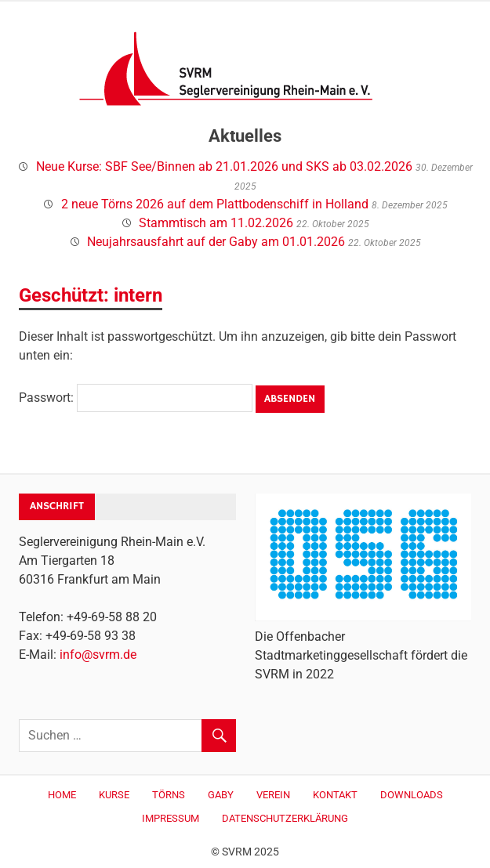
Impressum (171, 818)
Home (62, 795)
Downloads (412, 795)
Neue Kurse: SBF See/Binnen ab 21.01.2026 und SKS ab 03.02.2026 (224, 166)
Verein (273, 795)
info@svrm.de (98, 655)
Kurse (114, 795)
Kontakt (335, 795)
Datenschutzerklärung (285, 818)
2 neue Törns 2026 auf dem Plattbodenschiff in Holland (215, 204)
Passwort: (136, 398)
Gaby (221, 795)
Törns (169, 795)
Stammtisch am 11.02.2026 (216, 223)
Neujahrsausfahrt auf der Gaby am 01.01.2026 (216, 242)
